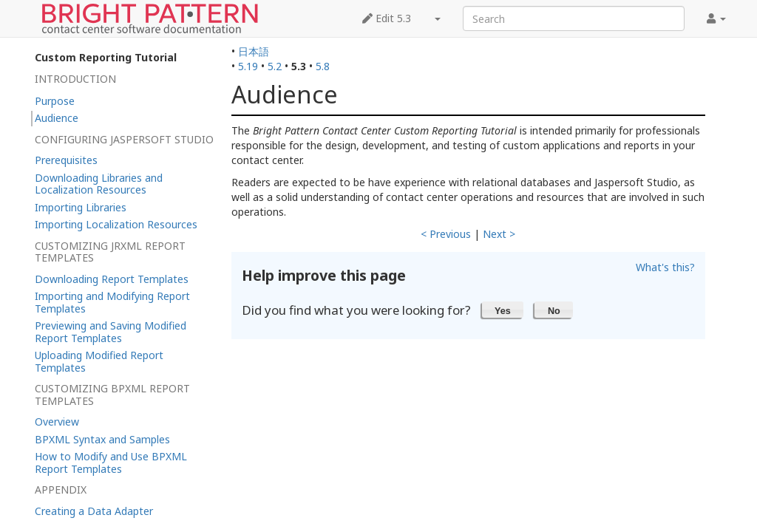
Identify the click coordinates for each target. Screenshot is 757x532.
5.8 (323, 66)
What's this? (665, 267)
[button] (503, 310)
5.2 (275, 66)
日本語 (254, 51)
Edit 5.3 (387, 18)
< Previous (446, 234)
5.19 (248, 66)
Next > (499, 234)
